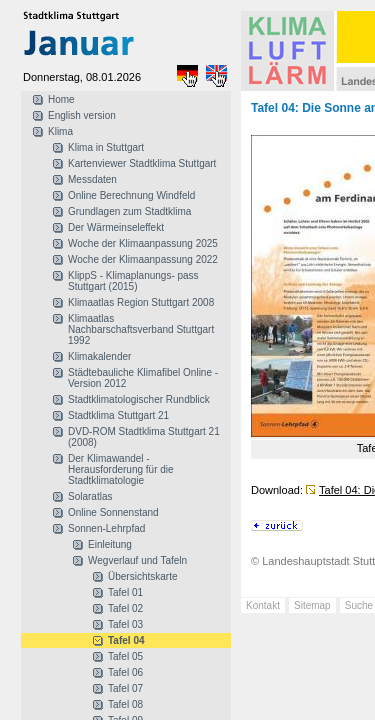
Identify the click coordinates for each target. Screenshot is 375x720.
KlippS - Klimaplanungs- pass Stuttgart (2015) (133, 281)
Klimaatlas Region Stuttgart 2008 (141, 302)
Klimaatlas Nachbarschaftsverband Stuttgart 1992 (141, 329)
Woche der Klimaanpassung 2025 (143, 243)
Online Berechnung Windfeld (131, 195)
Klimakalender (99, 356)
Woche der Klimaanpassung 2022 (143, 259)
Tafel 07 (125, 688)
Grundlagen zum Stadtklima (129, 211)
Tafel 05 (125, 656)
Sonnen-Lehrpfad (106, 528)
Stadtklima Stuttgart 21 (118, 415)
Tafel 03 (125, 624)
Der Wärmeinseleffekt (116, 227)
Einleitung (110, 544)
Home (61, 99)
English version (82, 115)
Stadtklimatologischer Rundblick (139, 399)
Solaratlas (90, 496)
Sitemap (312, 605)
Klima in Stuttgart (106, 147)
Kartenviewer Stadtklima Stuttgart (142, 163)
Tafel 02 (125, 608)
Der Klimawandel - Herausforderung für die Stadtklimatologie (121, 469)
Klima (60, 131)
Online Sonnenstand (113, 512)
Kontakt (263, 605)
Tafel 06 (125, 672)
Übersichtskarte (142, 576)
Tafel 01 (125, 592)
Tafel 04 (126, 640)
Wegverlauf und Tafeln (137, 560)
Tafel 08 (125, 704)
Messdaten (92, 179)
